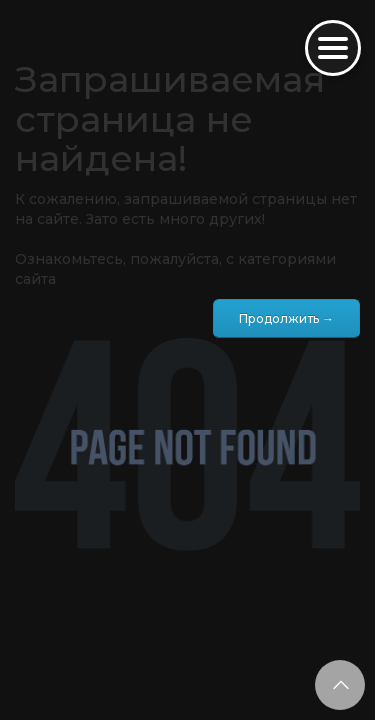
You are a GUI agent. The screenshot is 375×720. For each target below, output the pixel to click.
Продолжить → (286, 318)
